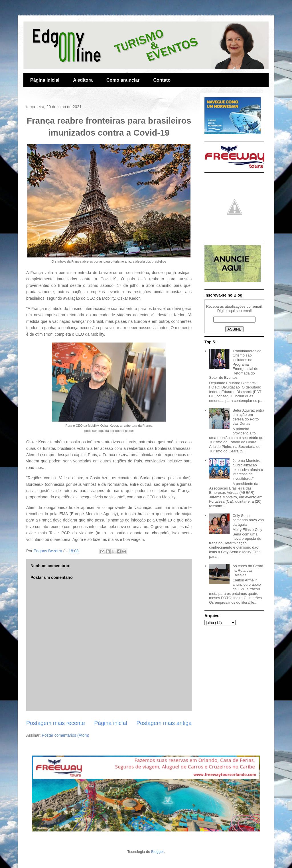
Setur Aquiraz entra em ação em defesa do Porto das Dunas (248, 417)
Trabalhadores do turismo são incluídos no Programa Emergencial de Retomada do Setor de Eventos (235, 364)
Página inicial (45, 80)
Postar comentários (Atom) (65, 735)
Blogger (157, 852)
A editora (83, 80)
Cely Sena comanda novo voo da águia (248, 520)
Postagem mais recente (56, 723)
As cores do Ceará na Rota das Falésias (248, 570)
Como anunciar (123, 80)
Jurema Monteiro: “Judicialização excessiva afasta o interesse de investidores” (248, 469)
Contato (162, 80)
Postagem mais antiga (164, 723)
